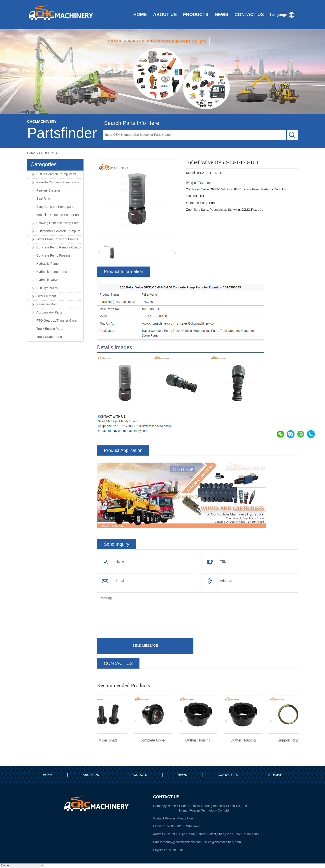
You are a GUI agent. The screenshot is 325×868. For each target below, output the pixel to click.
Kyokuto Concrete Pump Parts (58, 183)
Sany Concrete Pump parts (55, 207)
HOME (48, 775)
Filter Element (46, 296)
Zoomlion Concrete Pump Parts (58, 215)
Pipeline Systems (48, 191)
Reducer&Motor (47, 305)
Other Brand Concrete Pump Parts (60, 240)
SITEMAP (275, 775)
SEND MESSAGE (145, 646)
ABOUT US (91, 775)
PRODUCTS (48, 153)
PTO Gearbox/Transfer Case (56, 321)
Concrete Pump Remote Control (59, 248)
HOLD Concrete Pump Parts (56, 174)
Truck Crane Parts (49, 337)
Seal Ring (43, 199)
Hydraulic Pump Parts (52, 272)
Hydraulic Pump (48, 264)
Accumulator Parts (49, 313)
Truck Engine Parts (50, 329)
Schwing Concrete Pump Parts (58, 223)
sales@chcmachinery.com (223, 842)
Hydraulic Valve (47, 280)
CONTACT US (228, 775)
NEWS (182, 775)
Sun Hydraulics (47, 288)
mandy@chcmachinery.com (182, 842)
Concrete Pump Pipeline (53, 256)
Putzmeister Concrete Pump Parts (60, 231)
